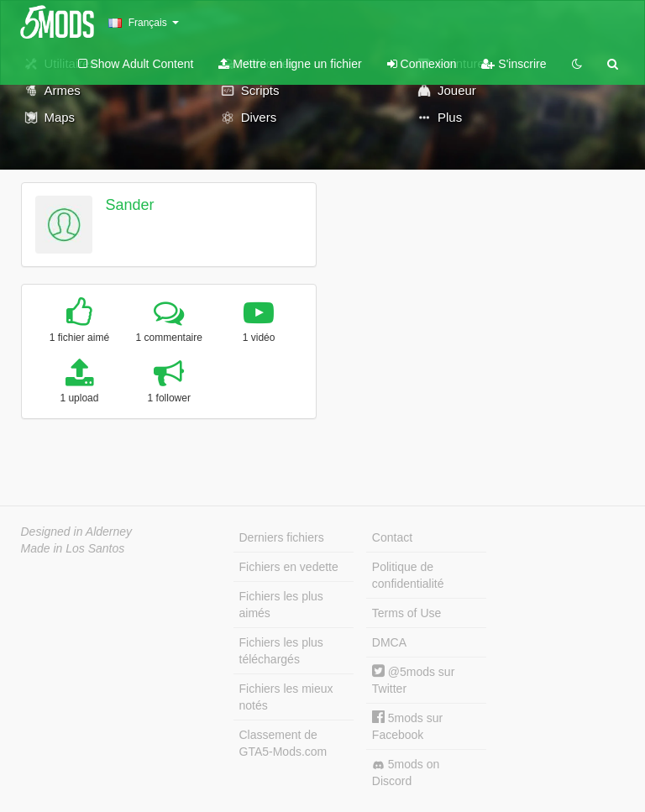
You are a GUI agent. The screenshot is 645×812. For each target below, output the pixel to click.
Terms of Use (406, 613)
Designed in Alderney (77, 532)
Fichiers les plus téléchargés (281, 651)
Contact (392, 537)
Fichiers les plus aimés (281, 605)
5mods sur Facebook (407, 726)
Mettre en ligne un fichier (290, 64)
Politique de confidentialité (408, 575)
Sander (129, 205)
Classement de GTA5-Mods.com (283, 743)
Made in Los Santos (73, 548)
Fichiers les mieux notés (286, 697)
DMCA (389, 642)
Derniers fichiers (282, 537)
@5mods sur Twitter (413, 680)
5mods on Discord (406, 773)
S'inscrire (514, 64)
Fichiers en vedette (289, 567)
